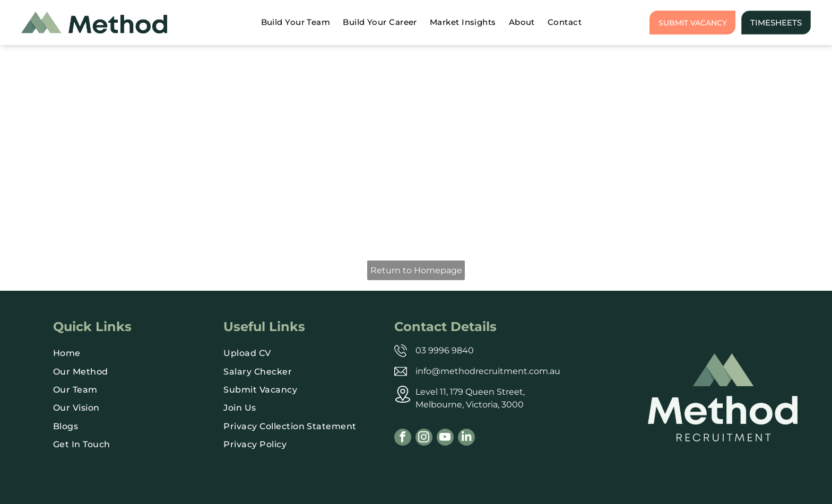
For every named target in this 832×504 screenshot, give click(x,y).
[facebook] (403, 438)
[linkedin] (466, 438)
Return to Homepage (416, 270)
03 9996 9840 (445, 350)
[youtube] (445, 438)
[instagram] (424, 438)
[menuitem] (296, 23)
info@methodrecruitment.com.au (488, 371)
